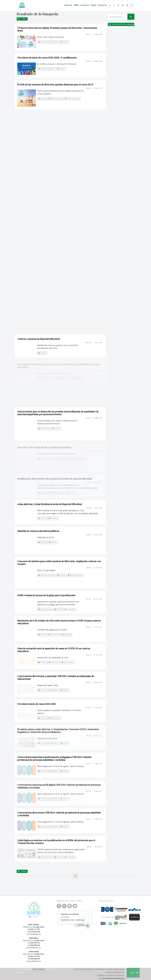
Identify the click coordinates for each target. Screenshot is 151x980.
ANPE (76, 5)
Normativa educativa (46, 69)
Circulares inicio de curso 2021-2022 (37, 704)
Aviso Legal (119, 969)
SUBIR (134, 973)
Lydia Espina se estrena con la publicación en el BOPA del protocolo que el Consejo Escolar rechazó (56, 842)
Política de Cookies (104, 969)
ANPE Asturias (39, 969)
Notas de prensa (55, 99)
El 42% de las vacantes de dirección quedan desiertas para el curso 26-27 (55, 85)
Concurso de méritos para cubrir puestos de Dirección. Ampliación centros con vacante (59, 563)
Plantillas (42, 542)
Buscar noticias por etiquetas (122, 24)
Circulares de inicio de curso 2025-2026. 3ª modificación (47, 58)
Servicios (85, 5)
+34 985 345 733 (34, 943)
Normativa (66, 635)
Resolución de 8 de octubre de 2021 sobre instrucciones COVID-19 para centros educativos (59, 622)
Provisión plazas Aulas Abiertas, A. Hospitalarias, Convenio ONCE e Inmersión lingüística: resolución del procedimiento (58, 731)
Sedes (93, 5)
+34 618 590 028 (34, 932)
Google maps (39, 927)
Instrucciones (67, 662)
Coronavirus (70, 609)
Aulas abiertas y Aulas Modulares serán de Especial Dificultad (50, 504)
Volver (22, 19)
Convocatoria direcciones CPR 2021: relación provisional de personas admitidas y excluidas (59, 814)
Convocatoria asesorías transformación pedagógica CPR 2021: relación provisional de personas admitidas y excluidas (54, 759)
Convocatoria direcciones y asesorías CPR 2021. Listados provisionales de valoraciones (56, 678)
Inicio (68, 5)
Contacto (102, 5)
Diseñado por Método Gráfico (111, 975)
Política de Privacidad (84, 969)
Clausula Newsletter (115, 972)
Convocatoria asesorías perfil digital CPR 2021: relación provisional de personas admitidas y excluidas (59, 786)
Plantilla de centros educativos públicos (38, 531)
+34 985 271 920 (34, 929)
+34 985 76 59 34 (34, 956)
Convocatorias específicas (48, 42)
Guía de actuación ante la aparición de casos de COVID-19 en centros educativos (54, 650)
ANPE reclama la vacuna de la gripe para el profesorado (46, 595)
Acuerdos (53, 518)
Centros (64, 42)
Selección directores (46, 575)
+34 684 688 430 (34, 959)
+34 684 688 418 (34, 945)
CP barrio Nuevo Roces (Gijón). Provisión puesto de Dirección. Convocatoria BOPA (57, 29)
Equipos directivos (72, 99)
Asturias (88, 34)
